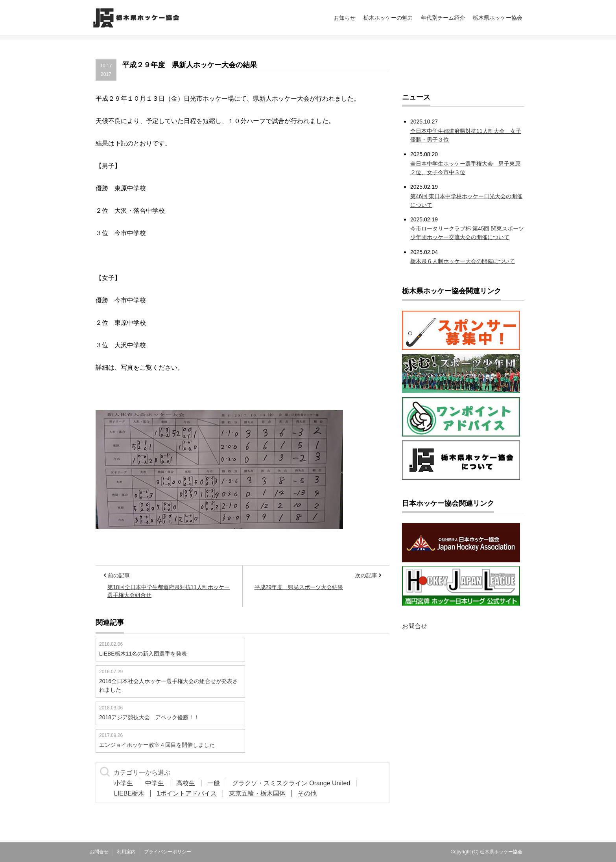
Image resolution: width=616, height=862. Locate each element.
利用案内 (126, 852)
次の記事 (368, 575)
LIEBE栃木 (129, 793)
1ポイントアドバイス (187, 793)
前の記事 (117, 575)
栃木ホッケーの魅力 (388, 18)
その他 (307, 793)
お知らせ (345, 18)
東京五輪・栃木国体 (257, 793)
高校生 (186, 783)
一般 (214, 783)
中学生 (155, 783)
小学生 (124, 783)
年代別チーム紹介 (443, 18)
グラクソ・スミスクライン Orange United (291, 783)
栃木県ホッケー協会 (498, 18)
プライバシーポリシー (168, 852)
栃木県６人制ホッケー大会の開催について (463, 261)
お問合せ (415, 626)
